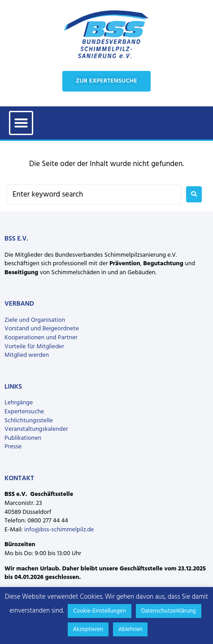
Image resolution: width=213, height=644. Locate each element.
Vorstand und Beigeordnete (42, 329)
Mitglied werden (27, 355)
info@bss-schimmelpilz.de (59, 530)
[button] (21, 123)
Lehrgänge (19, 403)
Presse (13, 447)
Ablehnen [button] (130, 629)
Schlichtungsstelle (29, 421)
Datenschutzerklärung (169, 611)
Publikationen (23, 438)
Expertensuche (24, 412)
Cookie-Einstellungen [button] (100, 611)
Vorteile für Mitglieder (34, 347)
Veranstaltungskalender (36, 429)
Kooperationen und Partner (41, 338)
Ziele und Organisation (35, 320)
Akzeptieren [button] (88, 629)
